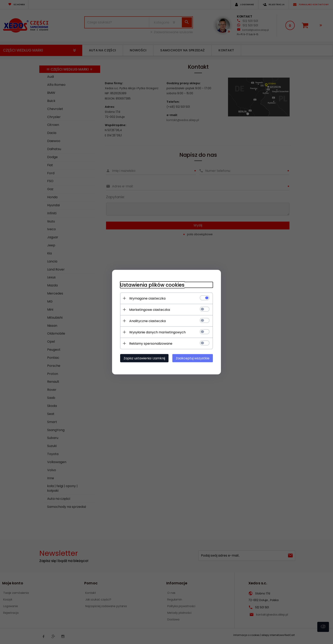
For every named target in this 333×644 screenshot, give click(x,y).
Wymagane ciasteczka (147, 298)
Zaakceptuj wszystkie (193, 358)
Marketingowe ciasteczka (150, 310)
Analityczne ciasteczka (147, 321)
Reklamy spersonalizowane (151, 343)
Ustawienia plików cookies (152, 285)
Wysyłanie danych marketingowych (157, 332)
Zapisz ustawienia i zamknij (144, 358)
